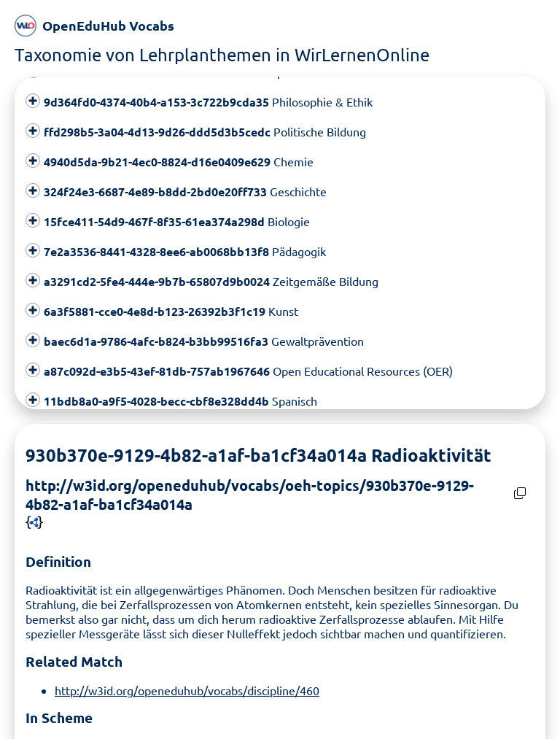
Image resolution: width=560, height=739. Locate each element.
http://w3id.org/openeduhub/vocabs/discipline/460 (187, 686)
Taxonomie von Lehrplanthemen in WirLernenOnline (222, 54)
